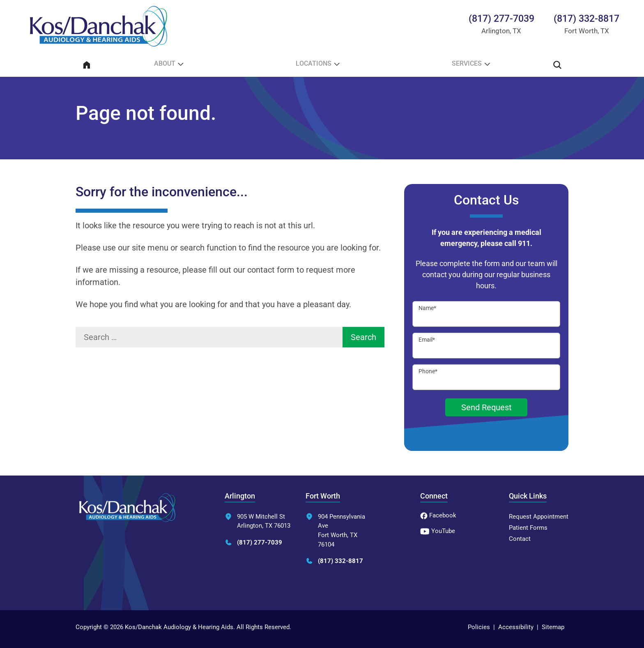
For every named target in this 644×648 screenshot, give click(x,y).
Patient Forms (528, 528)
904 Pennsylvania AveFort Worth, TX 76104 (335, 531)
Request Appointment (539, 517)
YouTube (438, 531)
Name (427, 308)
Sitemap (553, 627)
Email (427, 340)
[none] (168, 65)
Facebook (438, 515)
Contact (520, 539)
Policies (479, 627)
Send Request (486, 407)
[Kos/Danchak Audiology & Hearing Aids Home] (98, 26)
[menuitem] (87, 65)
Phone (428, 371)
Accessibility (516, 627)
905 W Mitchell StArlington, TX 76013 (258, 521)
